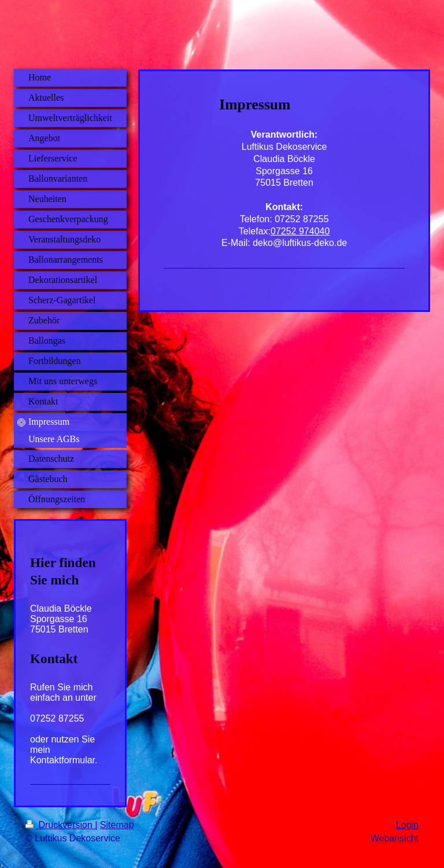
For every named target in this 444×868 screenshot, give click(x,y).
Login (407, 825)
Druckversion (60, 825)
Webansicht (395, 838)
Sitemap (117, 825)
